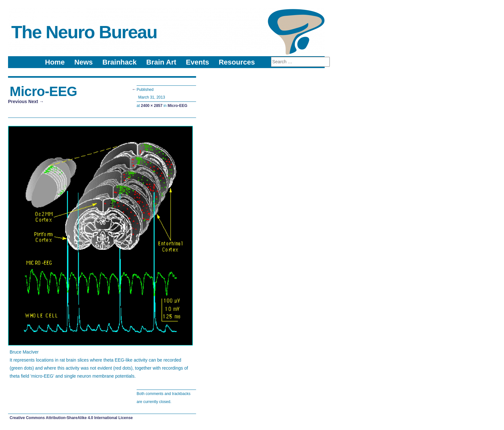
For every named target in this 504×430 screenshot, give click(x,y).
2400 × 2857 (152, 106)
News (83, 62)
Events (197, 62)
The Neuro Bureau (84, 32)
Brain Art (161, 62)
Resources (237, 62)
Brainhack (120, 62)
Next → (36, 101)
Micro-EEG (177, 106)
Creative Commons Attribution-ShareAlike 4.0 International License (71, 418)
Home (55, 62)
